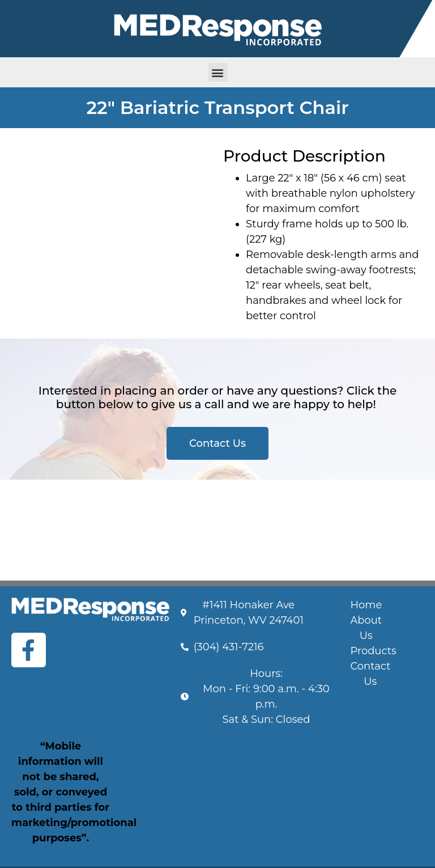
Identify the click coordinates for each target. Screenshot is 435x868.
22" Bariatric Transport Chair (217, 107)
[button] (218, 72)
